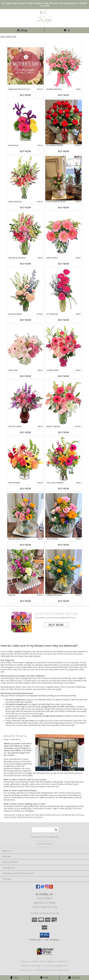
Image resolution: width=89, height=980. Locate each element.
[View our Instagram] (47, 888)
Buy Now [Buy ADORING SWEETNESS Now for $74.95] (64, 95)
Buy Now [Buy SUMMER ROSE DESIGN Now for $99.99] (64, 601)
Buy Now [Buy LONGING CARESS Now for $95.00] (64, 376)
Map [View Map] (44, 978)
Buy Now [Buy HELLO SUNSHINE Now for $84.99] (64, 545)
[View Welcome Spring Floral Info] (25, 515)
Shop (22, 30)
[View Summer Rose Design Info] (64, 572)
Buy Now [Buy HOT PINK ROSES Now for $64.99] (64, 320)
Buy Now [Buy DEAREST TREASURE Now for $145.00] (64, 432)
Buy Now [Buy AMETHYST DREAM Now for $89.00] (25, 432)
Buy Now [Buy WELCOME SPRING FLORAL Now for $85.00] (25, 545)
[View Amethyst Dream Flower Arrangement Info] (25, 403)
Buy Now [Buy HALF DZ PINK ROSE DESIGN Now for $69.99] (64, 207)
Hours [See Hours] (74, 978)
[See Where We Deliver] (44, 844)
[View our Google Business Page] (42, 888)
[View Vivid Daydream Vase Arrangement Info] (25, 459)
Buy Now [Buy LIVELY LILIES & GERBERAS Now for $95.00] (64, 489)
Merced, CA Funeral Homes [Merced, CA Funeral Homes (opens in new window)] (33, 962)
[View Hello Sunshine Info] (64, 515)
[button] (45, 935)
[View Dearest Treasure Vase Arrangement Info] (64, 403)
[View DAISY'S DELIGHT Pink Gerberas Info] (64, 234)
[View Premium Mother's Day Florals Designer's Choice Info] (25, 66)
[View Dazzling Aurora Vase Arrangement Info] (25, 291)
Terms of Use (63, 970)
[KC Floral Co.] (45, 24)
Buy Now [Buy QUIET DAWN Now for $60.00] (25, 376)
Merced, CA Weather (31, 966)
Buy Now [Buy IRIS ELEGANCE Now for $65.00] (25, 151)
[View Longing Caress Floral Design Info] (64, 347)
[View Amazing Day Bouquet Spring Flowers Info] (25, 234)
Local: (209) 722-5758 (44, 907)
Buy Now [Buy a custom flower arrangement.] (56, 625)
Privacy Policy (27, 970)
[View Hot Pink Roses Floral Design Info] (64, 291)
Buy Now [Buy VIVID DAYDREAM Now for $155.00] (25, 489)
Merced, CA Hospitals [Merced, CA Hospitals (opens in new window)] (58, 962)
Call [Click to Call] (15, 978)
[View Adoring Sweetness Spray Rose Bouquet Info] (64, 66)
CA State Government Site (55, 966)
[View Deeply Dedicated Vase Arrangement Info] (25, 178)
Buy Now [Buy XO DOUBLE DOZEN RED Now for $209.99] (64, 151)
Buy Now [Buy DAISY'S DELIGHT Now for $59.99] (64, 264)
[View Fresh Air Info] (25, 572)
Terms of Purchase (45, 970)
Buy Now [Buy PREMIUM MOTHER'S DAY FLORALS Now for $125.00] (25, 95)
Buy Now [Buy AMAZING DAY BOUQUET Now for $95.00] (25, 264)
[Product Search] (45, 830)
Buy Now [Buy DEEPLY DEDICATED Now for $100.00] (25, 207)
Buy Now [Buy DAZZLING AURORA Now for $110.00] (25, 320)
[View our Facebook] (38, 888)
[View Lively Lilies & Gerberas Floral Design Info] (64, 459)
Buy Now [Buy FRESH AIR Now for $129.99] (25, 601)
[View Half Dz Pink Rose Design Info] (64, 178)
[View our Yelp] (51, 888)
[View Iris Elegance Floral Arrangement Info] (25, 122)
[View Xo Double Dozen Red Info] (64, 122)
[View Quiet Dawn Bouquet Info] (25, 347)
